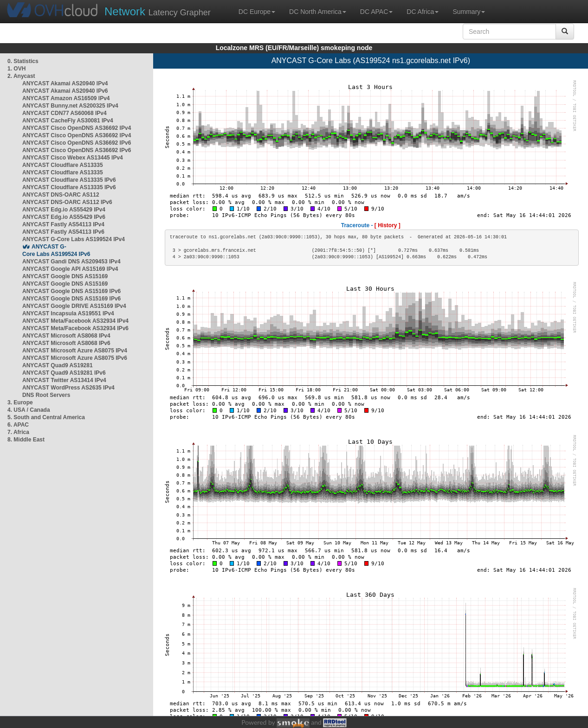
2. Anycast (21, 76)
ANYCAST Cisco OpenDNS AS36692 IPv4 (77, 128)
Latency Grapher (158, 11)
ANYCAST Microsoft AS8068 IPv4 (66, 336)
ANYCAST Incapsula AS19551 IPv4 (68, 313)
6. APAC (18, 425)
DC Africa (423, 12)
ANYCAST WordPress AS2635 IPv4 (68, 388)
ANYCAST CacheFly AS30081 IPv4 (68, 121)
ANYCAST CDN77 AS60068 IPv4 (65, 113)
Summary (469, 12)
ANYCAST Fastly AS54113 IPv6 (63, 232)
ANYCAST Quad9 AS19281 (58, 365)
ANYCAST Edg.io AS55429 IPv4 (64, 210)
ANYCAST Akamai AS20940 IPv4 (65, 83)
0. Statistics (23, 61)
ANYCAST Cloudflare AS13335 (63, 165)
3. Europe (20, 402)
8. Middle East (26, 440)
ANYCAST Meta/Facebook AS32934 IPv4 (75, 321)
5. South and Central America (46, 417)
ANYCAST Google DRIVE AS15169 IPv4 (74, 306)
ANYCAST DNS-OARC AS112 (61, 195)
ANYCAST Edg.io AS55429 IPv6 (64, 217)
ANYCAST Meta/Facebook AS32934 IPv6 (75, 328)
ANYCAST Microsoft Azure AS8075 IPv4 (75, 351)
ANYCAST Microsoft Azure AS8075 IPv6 (75, 358)
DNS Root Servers (46, 395)
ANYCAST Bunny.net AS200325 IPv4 (70, 106)
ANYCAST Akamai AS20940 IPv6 (65, 91)
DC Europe (257, 12)
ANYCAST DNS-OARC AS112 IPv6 (67, 202)
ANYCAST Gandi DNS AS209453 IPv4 (71, 262)
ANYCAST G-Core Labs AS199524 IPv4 (74, 239)
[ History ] (388, 225)
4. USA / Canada (29, 410)
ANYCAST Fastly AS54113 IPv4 (63, 224)
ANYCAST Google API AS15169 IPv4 (70, 269)
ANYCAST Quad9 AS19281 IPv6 (64, 373)
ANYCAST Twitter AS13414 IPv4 (64, 380)
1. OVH (16, 69)
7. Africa (18, 432)
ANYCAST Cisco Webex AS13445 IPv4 (73, 158)
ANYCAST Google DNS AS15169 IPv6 (71, 291)
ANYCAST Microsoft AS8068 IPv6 (66, 343)
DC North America (318, 12)
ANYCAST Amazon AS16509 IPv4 (66, 98)
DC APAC (376, 12)
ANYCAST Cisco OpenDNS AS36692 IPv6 (77, 143)
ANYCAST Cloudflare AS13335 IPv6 (69, 180)
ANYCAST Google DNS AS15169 (65, 276)
